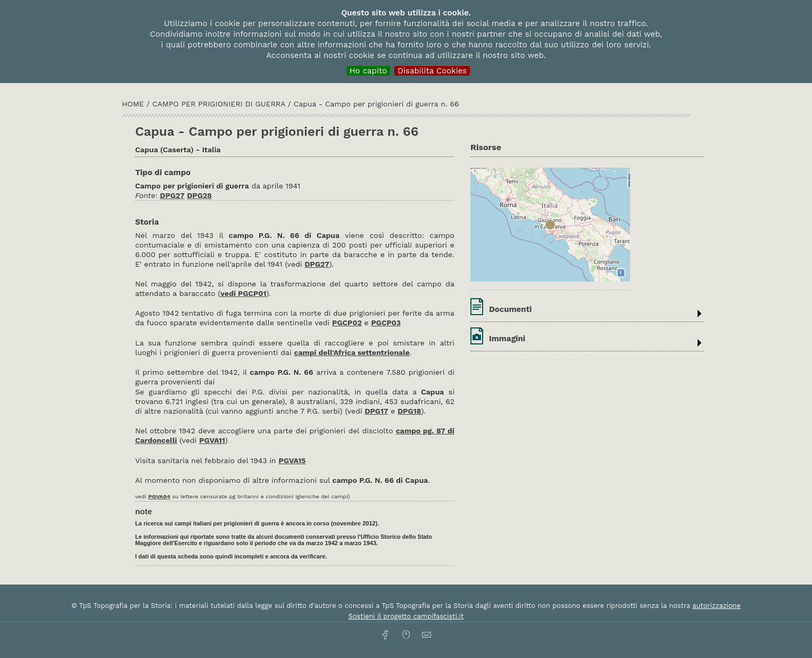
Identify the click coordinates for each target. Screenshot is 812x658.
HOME (134, 104)
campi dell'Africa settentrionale (351, 352)
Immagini (507, 339)
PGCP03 (386, 323)
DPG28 (200, 195)
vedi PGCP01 (243, 293)
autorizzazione (716, 606)
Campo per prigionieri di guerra (220, 104)
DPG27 (172, 195)
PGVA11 (212, 440)
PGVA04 (159, 496)
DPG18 (409, 411)
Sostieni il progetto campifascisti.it (406, 616)
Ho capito (368, 71)
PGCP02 (347, 323)
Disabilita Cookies (432, 71)
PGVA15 (292, 460)
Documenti (511, 309)
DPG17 (376, 411)
